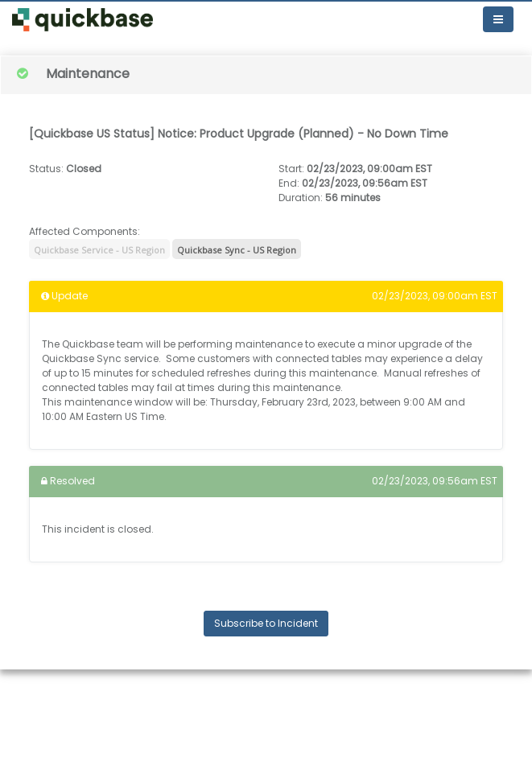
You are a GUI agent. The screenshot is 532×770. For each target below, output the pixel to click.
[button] (82, 20)
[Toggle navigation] (498, 19)
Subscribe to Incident (266, 623)
